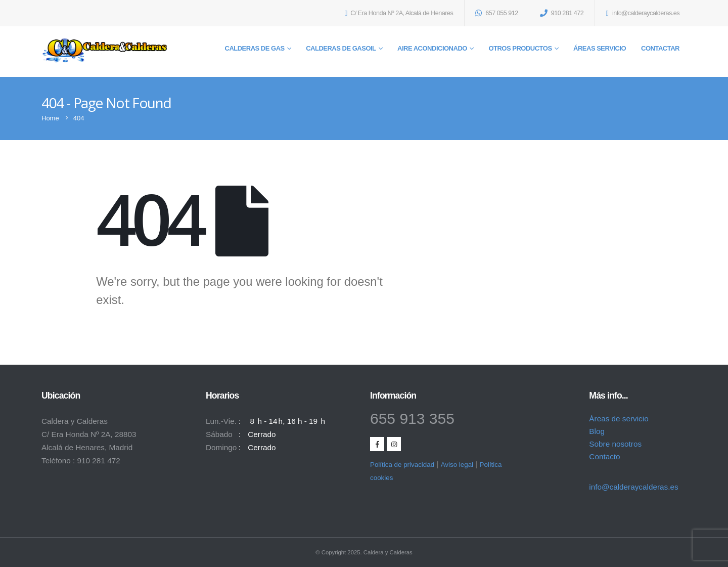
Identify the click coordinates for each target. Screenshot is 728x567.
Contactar (660, 48)
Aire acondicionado (432, 48)
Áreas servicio (600, 48)
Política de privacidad (402, 465)
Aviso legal (457, 465)
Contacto (604, 456)
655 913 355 (412, 419)
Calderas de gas (255, 48)
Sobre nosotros (615, 444)
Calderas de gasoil (341, 48)
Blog (597, 431)
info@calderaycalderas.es (633, 487)
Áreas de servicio (619, 419)
